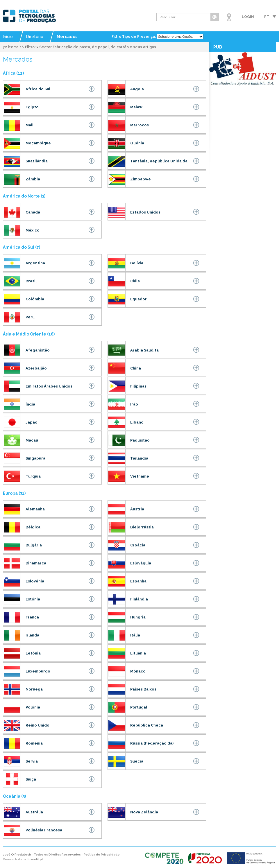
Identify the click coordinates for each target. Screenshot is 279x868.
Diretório (35, 37)
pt (267, 17)
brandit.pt (35, 859)
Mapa (229, 17)
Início (8, 37)
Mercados (67, 37)
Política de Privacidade (102, 854)
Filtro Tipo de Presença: (134, 37)
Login (248, 17)
